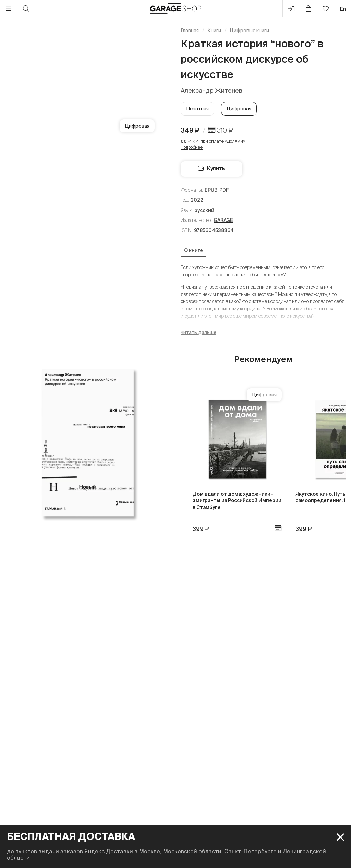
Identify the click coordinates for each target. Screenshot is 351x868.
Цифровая (239, 109)
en (343, 9)
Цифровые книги (249, 31)
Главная (190, 31)
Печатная (197, 109)
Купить (211, 168)
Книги (214, 31)
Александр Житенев (211, 90)
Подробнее (192, 147)
